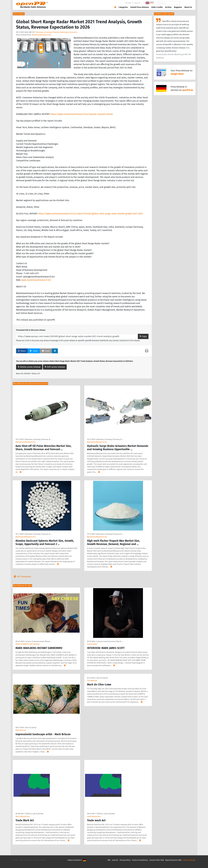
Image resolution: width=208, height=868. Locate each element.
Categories (123, 7)
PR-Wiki (129, 3)
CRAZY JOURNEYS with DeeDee (28, 644)
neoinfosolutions (94, 816)
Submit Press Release (140, 7)
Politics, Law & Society (34, 814)
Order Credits (157, 7)
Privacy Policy (125, 860)
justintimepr (92, 644)
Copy (143, 336)
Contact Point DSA (157, 860)
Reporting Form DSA (173, 860)
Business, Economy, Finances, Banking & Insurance (57, 32)
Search (186, 3)
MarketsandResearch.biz (26, 442)
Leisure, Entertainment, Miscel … (39, 641)
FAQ (109, 860)
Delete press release (29, 367)
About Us (188, 7)
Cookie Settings (189, 860)
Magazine (178, 7)
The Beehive (92, 681)
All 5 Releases (22, 577)
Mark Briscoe (21, 730)
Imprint (137, 3)
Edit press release (55, 367)
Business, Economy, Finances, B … (38, 439)
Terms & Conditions (140, 860)
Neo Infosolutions (23, 816)
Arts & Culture (31, 728)
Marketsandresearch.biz (42, 35)
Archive (168, 7)
